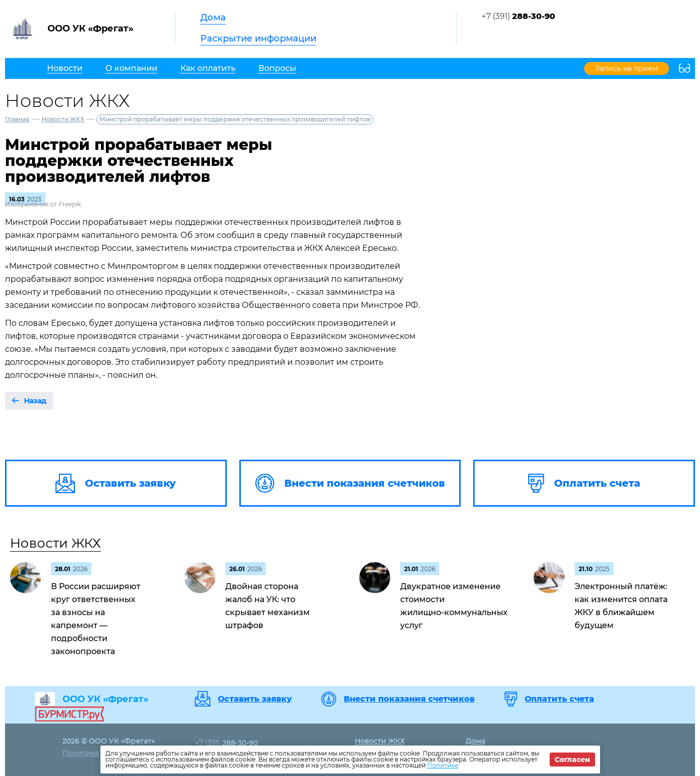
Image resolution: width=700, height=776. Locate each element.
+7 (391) (518, 16)
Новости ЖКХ (63, 119)
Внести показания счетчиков (409, 699)
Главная (17, 119)
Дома (213, 17)
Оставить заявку (255, 699)
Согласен (572, 760)
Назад (35, 401)
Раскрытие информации (258, 38)
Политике (443, 765)
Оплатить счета (559, 699)
